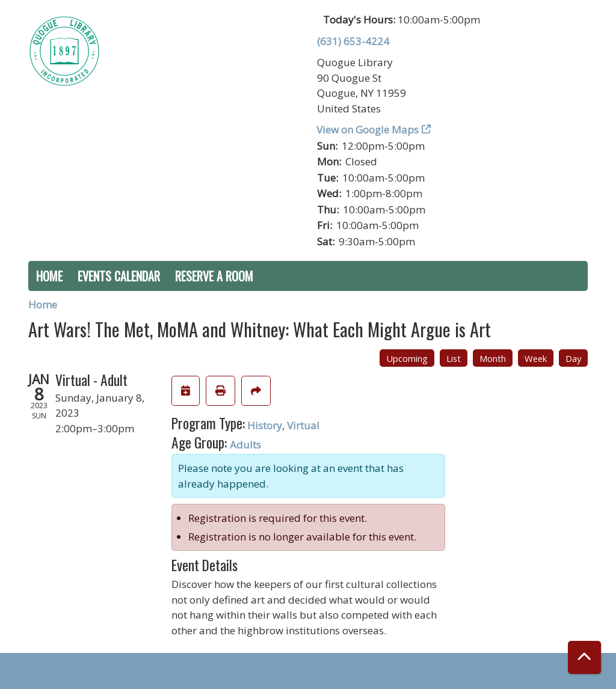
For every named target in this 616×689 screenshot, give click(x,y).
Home (49, 276)
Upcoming (407, 358)
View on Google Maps (368, 130)
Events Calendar (119, 276)
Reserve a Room (214, 276)
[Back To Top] (584, 657)
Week (536, 358)
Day (573, 358)
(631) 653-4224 (353, 41)
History (265, 425)
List (454, 358)
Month (493, 358)
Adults (245, 445)
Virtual (303, 425)
